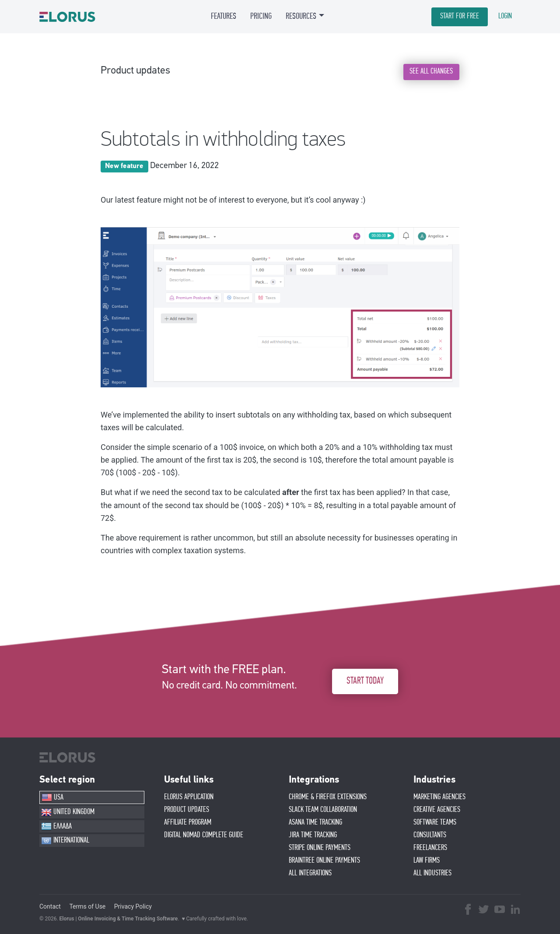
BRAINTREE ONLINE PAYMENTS (324, 860)
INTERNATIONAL (65, 841)
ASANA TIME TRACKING (315, 822)
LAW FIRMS (427, 860)
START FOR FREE (460, 16)
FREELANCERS (430, 848)
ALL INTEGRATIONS (310, 873)
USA (52, 797)
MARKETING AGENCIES (439, 797)
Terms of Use (87, 906)
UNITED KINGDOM (68, 812)
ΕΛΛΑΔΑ (56, 826)
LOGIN (505, 16)
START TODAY (365, 681)
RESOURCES (301, 16)
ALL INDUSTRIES (432, 873)
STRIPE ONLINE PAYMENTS (320, 848)
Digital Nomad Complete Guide (204, 835)
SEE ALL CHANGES (431, 71)
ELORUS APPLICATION (189, 797)
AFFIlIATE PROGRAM (188, 822)
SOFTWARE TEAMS (435, 822)
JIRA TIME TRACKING (313, 835)
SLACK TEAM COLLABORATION (323, 810)
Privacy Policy (133, 906)
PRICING (261, 16)
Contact (50, 906)
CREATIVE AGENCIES (437, 810)
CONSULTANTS (430, 835)
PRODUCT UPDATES (187, 810)
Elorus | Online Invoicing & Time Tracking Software (119, 919)
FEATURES (224, 16)
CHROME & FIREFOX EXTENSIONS (328, 797)
